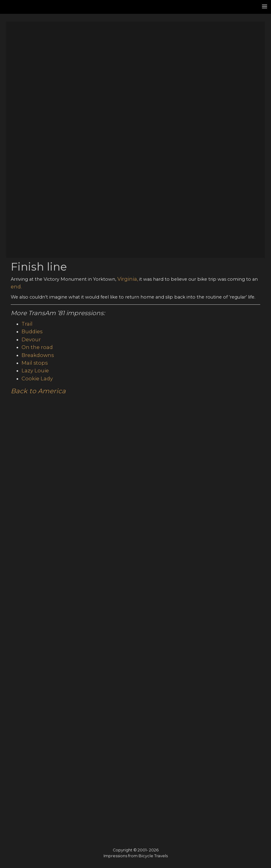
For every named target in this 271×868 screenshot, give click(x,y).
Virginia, (126, 54)
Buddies (31, 104)
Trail (26, 97)
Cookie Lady (35, 145)
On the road (35, 117)
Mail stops (33, 132)
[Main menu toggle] (265, 6)
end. (16, 60)
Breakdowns (36, 125)
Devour (30, 111)
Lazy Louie (33, 138)
